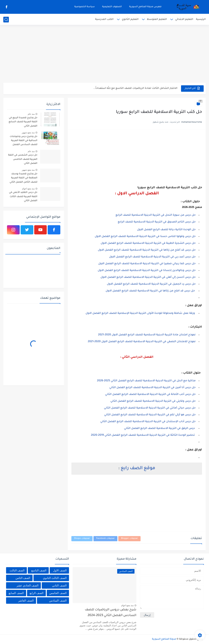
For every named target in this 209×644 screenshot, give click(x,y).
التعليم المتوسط (157, 19)
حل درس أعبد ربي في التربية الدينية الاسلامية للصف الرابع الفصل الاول (152, 257)
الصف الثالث (17, 570)
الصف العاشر (26, 601)
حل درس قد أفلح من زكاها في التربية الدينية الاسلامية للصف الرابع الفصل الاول (147, 250)
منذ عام (31, 114)
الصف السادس (58, 601)
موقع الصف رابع (138, 469)
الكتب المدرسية (104, 19)
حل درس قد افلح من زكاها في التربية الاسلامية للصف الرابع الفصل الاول (150, 291)
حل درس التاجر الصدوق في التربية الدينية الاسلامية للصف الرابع (157, 222)
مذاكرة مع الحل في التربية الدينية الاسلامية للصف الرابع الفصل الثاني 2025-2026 (146, 381)
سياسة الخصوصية (85, 7)
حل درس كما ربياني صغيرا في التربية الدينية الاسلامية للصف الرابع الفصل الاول (147, 264)
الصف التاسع (39, 570)
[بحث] (6, 20)
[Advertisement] (104, 54)
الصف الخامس (58, 593)
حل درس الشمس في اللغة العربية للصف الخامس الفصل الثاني (23, 159)
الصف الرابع (37, 593)
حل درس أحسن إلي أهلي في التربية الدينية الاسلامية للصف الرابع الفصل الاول (148, 277)
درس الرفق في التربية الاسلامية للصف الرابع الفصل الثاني (159, 429)
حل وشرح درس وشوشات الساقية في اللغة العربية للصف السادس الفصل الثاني (24, 141)
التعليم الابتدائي (184, 19)
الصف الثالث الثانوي (55, 578)
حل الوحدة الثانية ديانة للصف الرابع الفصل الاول (166, 230)
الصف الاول (60, 570)
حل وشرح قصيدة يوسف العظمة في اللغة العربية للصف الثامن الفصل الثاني (23, 178)
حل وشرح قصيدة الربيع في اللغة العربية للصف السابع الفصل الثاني (23, 122)
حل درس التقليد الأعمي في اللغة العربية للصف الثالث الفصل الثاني (23, 197)
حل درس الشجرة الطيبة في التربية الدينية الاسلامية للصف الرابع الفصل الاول (148, 243)
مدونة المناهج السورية (164, 639)
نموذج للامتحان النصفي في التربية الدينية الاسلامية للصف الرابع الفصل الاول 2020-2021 (141, 342)
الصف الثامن (23, 578)
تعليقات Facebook (105, 539)
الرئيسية (201, 19)
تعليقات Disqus (82, 539)
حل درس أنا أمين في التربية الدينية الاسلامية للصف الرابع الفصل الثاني (152, 388)
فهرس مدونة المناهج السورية (145, 7)
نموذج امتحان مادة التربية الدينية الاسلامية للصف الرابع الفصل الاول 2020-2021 (146, 335)
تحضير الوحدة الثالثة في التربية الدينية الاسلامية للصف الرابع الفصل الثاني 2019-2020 (143, 435)
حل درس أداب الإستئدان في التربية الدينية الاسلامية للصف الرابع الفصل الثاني (148, 422)
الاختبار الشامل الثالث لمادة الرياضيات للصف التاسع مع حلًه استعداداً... (135, 88)
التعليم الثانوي (130, 19)
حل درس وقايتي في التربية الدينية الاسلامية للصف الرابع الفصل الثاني (153, 401)
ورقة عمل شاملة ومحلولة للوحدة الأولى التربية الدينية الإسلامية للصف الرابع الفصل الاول (141, 313)
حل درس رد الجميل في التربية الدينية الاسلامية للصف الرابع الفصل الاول (151, 284)
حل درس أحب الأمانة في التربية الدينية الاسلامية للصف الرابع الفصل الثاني (150, 395)
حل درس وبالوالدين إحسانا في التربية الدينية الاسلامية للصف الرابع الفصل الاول (147, 271)
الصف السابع (16, 593)
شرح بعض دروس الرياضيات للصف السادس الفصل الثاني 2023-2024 (111, 613)
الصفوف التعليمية (112, 7)
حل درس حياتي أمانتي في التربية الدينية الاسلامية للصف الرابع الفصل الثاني (150, 408)
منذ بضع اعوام (28, 189)
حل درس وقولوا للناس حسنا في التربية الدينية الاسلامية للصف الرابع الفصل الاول (145, 237)
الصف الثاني (59, 585)
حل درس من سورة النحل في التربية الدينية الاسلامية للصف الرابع (156, 215)
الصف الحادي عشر (28, 585)
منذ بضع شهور (28, 133)
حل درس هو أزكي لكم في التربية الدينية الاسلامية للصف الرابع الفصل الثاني (150, 415)
